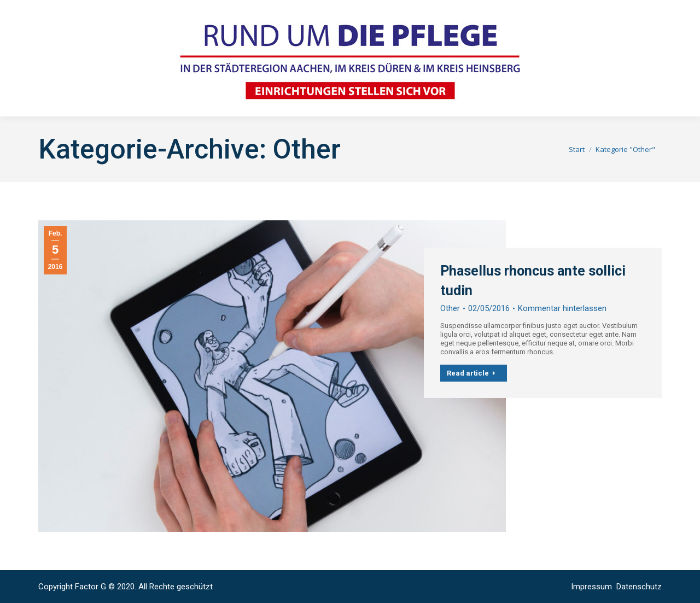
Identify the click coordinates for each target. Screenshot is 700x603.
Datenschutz (639, 587)
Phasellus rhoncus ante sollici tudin (533, 281)
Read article (471, 373)
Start (577, 149)
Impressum (593, 587)
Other (450, 308)
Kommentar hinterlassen (562, 308)
